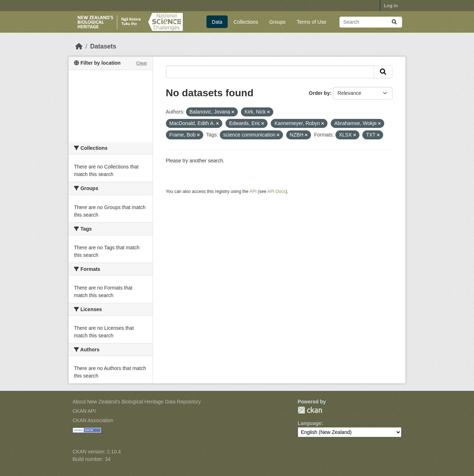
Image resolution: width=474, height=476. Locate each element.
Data (217, 22)
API (253, 191)
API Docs (276, 191)
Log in (391, 6)
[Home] (79, 46)
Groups (277, 22)
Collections (246, 22)
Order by (319, 93)
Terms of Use (311, 22)
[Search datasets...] (371, 22)
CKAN (310, 410)
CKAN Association (93, 420)
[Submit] (394, 22)
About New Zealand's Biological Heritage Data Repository (137, 402)
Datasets (103, 46)
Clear (141, 63)
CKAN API (84, 411)
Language (310, 423)
